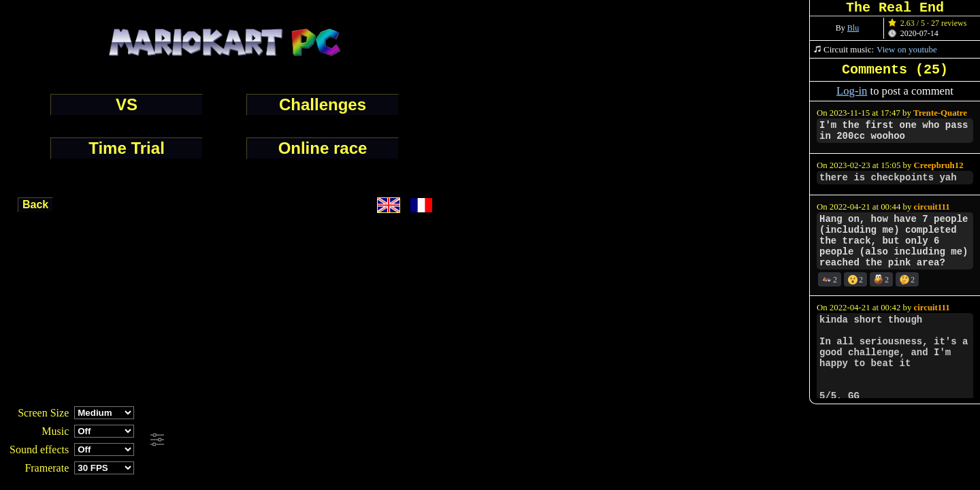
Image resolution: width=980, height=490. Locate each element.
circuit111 (932, 207)
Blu (853, 28)
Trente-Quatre (940, 113)
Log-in (852, 91)
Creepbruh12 (939, 165)
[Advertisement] (370, 440)
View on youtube (907, 49)
